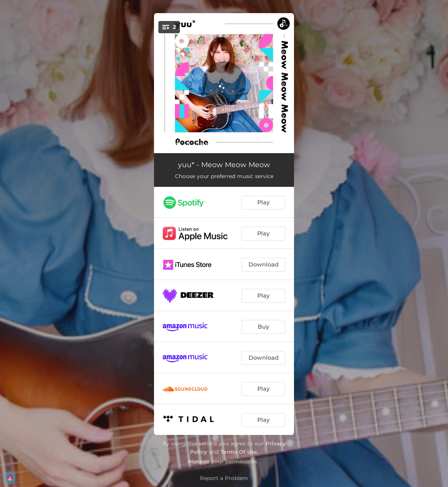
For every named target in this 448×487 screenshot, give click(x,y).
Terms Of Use (239, 452)
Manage (199, 461)
